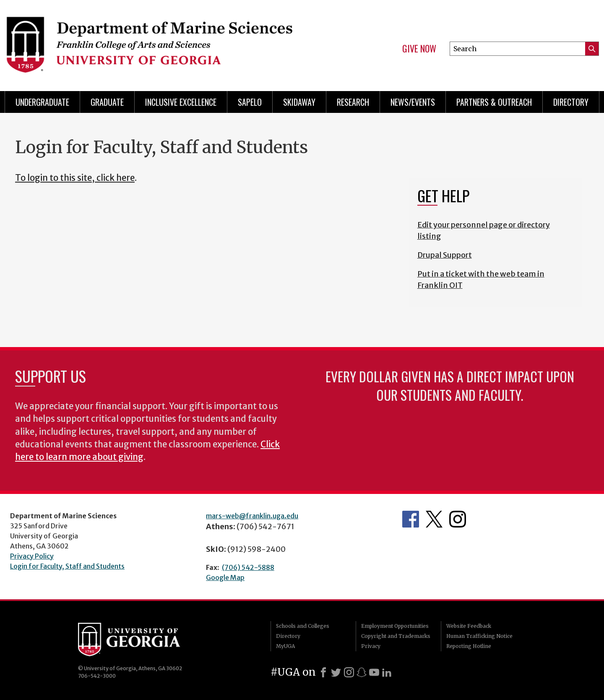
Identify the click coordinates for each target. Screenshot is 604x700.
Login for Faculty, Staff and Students (67, 566)
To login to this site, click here (75, 178)
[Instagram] (349, 672)
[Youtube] (374, 672)
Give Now (419, 49)
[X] (336, 672)
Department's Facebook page (411, 519)
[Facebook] (323, 672)
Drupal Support (445, 255)
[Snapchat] (362, 672)
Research (353, 102)
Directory (571, 102)
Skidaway (299, 102)
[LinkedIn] (387, 672)
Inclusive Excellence (181, 102)
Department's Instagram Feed (458, 519)
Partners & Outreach (494, 102)
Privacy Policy (32, 556)
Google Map (225, 577)
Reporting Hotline (469, 646)
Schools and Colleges (303, 626)
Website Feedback (469, 626)
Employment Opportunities (395, 626)
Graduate (107, 102)
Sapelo (250, 102)
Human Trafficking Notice (479, 636)
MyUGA (285, 646)
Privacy (371, 646)
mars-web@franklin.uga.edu (252, 516)
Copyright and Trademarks (396, 636)
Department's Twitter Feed (434, 519)
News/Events (413, 102)
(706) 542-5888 (248, 567)
